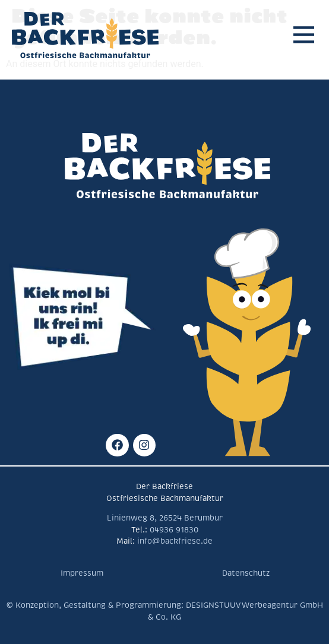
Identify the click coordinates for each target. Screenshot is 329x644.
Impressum (82, 573)
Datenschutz (246, 573)
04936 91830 (174, 530)
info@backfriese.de (174, 541)
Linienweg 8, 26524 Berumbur (165, 518)
